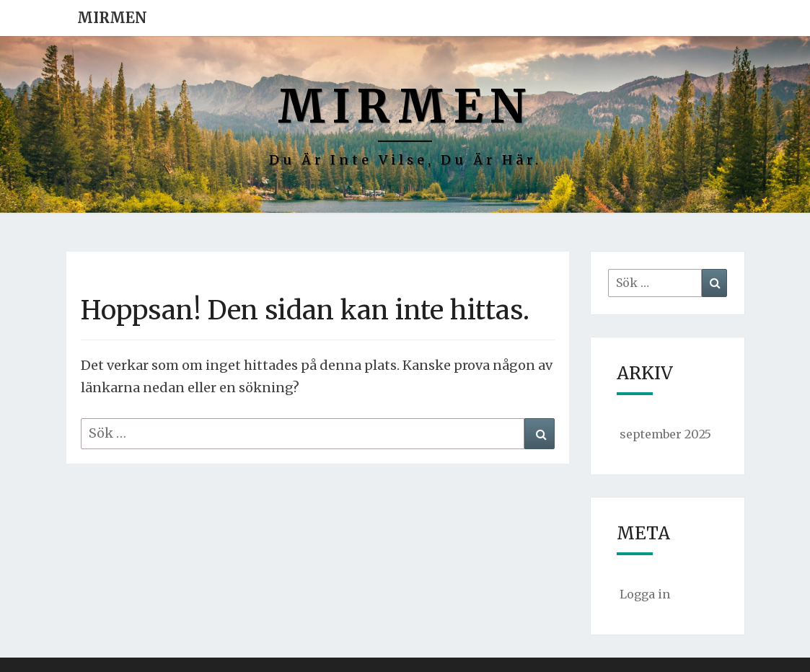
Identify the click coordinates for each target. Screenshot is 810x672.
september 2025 (665, 434)
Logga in (645, 594)
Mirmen (112, 18)
